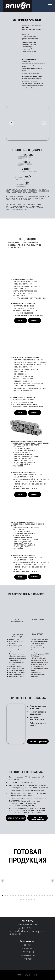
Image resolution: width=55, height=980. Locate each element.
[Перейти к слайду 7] (18, 895)
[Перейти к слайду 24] (29, 899)
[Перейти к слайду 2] (5, 895)
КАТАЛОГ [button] (35, 320)
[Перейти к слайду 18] (47, 895)
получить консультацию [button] (37, 818)
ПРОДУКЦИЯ (28, 952)
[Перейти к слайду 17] (45, 895)
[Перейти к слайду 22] (24, 899)
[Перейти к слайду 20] (53, 895)
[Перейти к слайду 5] (13, 895)
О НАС (27, 945)
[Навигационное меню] (50, 6)
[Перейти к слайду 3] (8, 895)
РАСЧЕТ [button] (21, 320)
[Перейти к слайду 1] (2, 895)
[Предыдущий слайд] (2, 881)
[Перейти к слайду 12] (32, 895)
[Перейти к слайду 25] (32, 899)
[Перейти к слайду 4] (10, 895)
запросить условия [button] (38, 741)
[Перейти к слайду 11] (29, 895)
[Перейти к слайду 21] (21, 899)
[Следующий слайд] (53, 881)
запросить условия (16, 818)
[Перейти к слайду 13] (34, 895)
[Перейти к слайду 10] (26, 895)
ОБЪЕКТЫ (28, 948)
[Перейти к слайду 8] (21, 895)
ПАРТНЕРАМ (28, 956)
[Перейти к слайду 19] (50, 895)
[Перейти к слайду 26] (34, 899)
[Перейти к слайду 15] (39, 895)
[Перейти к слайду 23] (26, 899)
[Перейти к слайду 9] (24, 895)
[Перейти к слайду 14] (37, 895)
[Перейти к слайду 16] (42, 895)
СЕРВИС (28, 959)
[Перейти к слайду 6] (16, 895)
